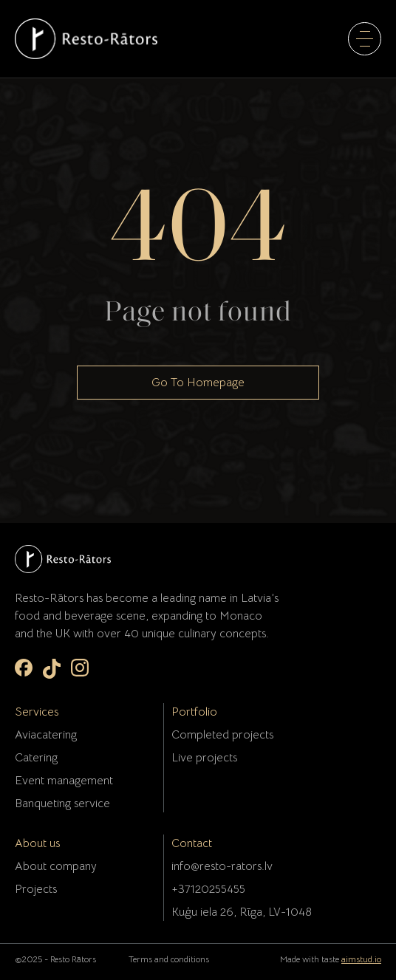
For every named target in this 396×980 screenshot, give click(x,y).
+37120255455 (208, 889)
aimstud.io (361, 959)
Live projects (204, 758)
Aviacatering (46, 735)
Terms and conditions (169, 959)
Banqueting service (62, 803)
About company (56, 866)
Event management (64, 781)
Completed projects (222, 735)
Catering (36, 758)
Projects (36, 889)
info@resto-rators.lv (222, 866)
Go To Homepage (198, 383)
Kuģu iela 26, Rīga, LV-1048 (242, 912)
